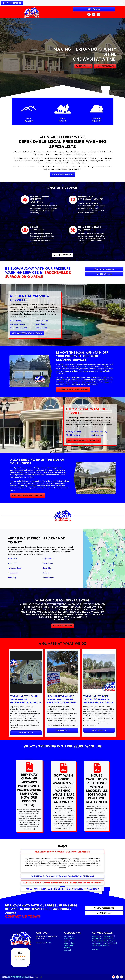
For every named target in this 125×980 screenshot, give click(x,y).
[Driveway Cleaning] (96, 111)
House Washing (31, 321)
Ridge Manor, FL (108, 936)
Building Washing (84, 431)
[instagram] (94, 14)
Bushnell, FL (108, 943)
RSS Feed (67, 950)
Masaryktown (38, 578)
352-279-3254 (94, 9)
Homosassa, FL (97, 943)
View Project (26, 733)
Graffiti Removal (83, 435)
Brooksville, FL (97, 936)
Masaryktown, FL (104, 945)
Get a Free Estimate (12, 3)
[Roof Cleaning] (29, 111)
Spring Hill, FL (97, 939)
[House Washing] (63, 111)
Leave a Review (69, 939)
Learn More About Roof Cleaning (63, 389)
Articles (67, 941)
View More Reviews (63, 626)
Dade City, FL (111, 941)
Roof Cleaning (6, 321)
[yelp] (98, 14)
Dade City (37, 568)
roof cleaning (75, 366)
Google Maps (69, 936)
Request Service (62, 255)
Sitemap (67, 948)
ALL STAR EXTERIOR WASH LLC (18, 977)
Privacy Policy (69, 943)
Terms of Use (68, 945)
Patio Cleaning (31, 328)
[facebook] (89, 14)
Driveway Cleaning (8, 324)
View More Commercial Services (94, 440)
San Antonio (38, 563)
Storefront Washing (109, 431)
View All (95, 949)
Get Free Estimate (105, 66)
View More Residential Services (17, 333)
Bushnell (36, 573)
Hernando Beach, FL (99, 941)
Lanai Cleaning (31, 324)
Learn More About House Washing (18, 495)
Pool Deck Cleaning (8, 328)
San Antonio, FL (108, 939)
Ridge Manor (38, 558)
